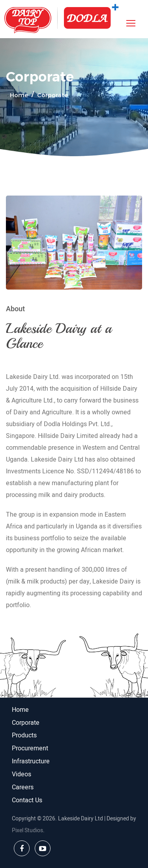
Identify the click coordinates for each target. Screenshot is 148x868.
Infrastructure (31, 761)
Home (19, 95)
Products (24, 735)
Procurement (30, 748)
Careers (23, 787)
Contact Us (27, 800)
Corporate (26, 723)
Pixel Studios (27, 830)
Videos (22, 774)
